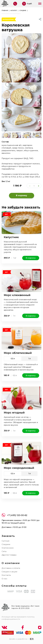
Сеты (4, 551)
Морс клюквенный (17, 295)
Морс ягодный (14, 413)
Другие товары (9, 555)
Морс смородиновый (19, 468)
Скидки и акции (10, 572)
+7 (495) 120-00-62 (14, 515)
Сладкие (6, 544)
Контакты (6, 575)
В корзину (21, 195)
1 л (30, 359)
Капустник (11, 237)
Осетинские (8, 548)
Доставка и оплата (11, 568)
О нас (4, 579)
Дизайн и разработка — (21, 639)
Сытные (6, 541)
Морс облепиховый (18, 353)
